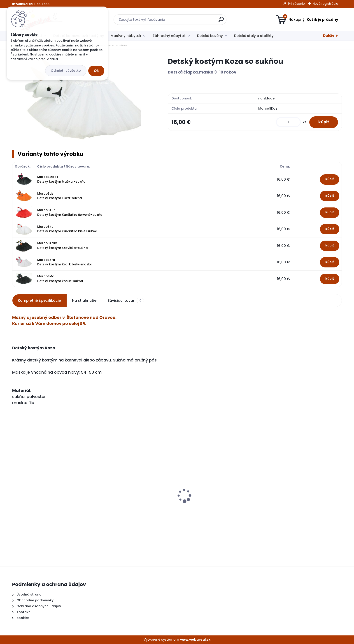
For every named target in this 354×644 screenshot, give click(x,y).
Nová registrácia (325, 4)
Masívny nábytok (126, 36)
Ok (96, 71)
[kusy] (288, 122)
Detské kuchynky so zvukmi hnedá (128, 506)
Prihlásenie (296, 4)
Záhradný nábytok (169, 36)
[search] (221, 21)
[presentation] (15, 489)
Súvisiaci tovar (126, 301)
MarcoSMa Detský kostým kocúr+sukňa (60, 279)
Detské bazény (210, 36)
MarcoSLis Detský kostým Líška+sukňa (60, 196)
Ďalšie (329, 36)
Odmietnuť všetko (66, 71)
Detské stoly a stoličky (254, 36)
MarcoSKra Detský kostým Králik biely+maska (65, 262)
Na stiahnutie (84, 300)
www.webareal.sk (195, 639)
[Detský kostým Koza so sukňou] (83, 100)
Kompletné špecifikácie (39, 300)
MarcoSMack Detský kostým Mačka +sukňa (61, 179)
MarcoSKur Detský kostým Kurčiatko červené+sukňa (70, 212)
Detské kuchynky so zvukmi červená (47, 505)
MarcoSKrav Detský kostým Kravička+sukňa (63, 245)
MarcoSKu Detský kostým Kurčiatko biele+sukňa (67, 229)
